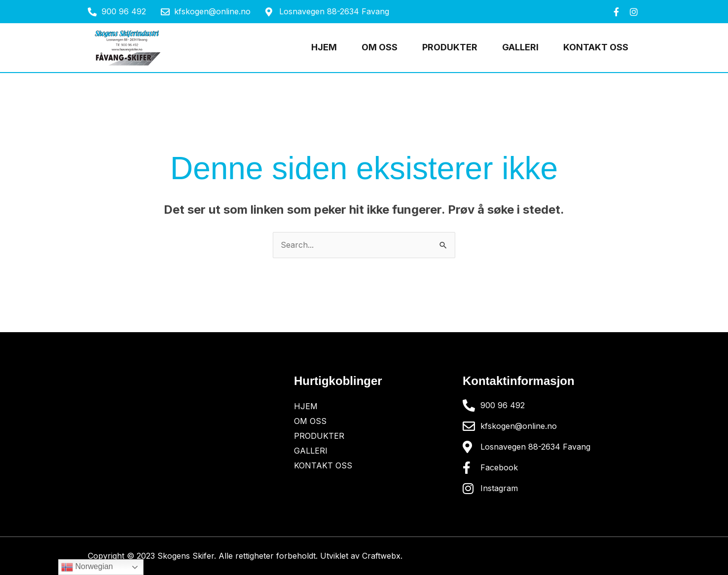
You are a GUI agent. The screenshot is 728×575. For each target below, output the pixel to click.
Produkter (450, 47)
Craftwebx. (382, 556)
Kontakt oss (596, 47)
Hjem (324, 47)
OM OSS (380, 47)
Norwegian (87, 567)
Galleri (520, 47)
